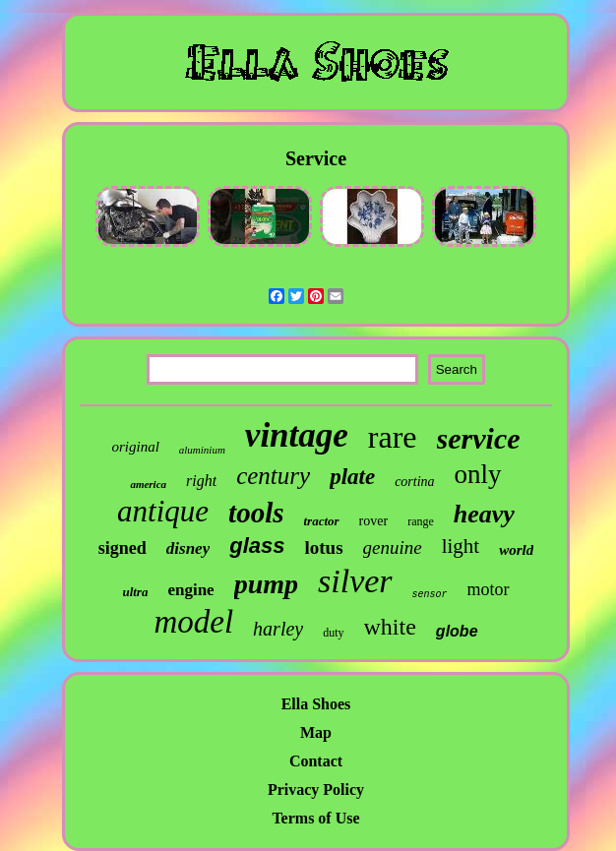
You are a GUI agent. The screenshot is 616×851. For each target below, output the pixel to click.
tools (256, 513)
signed (123, 548)
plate (352, 477)
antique (163, 511)
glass (257, 546)
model (193, 622)
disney (188, 548)
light (461, 546)
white (390, 627)
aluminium (202, 450)
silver (355, 581)
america (148, 484)
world (516, 550)
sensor (430, 595)
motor (489, 589)
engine (190, 590)
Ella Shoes (316, 704)
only (478, 474)
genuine (393, 547)
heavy (484, 514)
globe (457, 631)
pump (266, 584)
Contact (316, 761)
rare (393, 437)
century (273, 476)
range (421, 521)
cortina (414, 482)
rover (374, 521)
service (479, 438)
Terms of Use (315, 818)
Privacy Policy (316, 790)
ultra (135, 592)
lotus (323, 547)
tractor (321, 521)
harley (278, 629)
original (135, 447)
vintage (297, 435)
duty (333, 633)
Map (316, 732)
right (201, 481)
